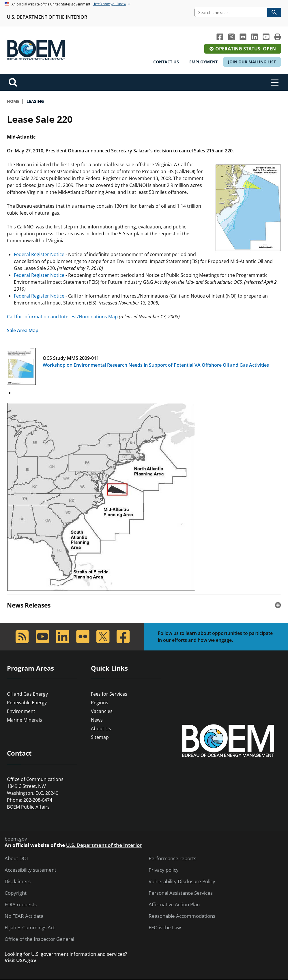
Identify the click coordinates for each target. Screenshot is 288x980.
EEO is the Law (165, 928)
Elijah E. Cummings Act (30, 928)
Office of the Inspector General (39, 939)
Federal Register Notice (39, 254)
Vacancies (102, 711)
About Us (101, 729)
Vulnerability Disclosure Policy (182, 881)
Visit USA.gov (20, 960)
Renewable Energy (27, 703)
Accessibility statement (30, 870)
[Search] (231, 12)
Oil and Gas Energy (27, 694)
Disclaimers (18, 881)
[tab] (144, 605)
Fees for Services (109, 694)
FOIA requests (21, 905)
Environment (21, 711)
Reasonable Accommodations (182, 916)
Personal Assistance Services (181, 893)
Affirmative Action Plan (174, 905)
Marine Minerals (25, 720)
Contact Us (166, 62)
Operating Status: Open (246, 49)
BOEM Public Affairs (28, 807)
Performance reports (172, 858)
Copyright (16, 893)
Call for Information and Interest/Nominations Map (62, 317)
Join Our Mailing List (252, 62)
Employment (203, 62)
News (97, 720)
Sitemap (100, 737)
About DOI (16, 858)
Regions (100, 703)
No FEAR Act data (24, 916)
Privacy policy (164, 870)
